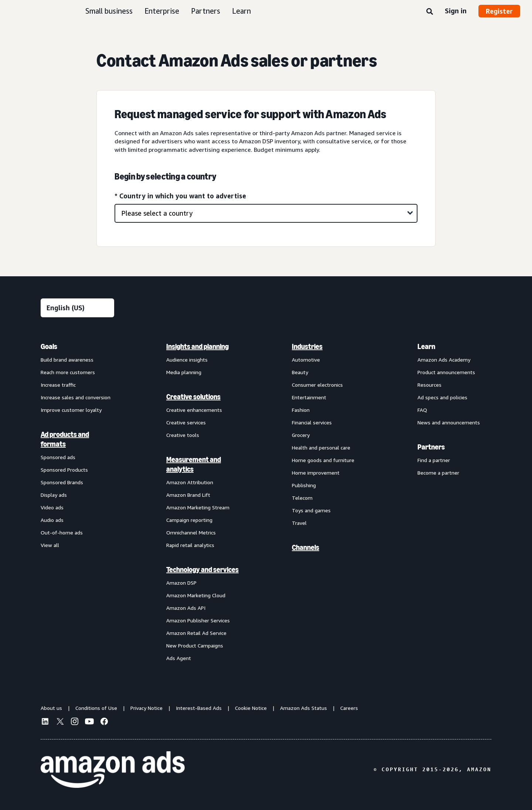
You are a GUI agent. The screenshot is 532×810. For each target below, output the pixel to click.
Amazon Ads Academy (444, 360)
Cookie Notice (251, 708)
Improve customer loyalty (71, 410)
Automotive (306, 360)
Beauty (300, 372)
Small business (109, 11)
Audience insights (187, 360)
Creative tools (183, 435)
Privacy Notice (146, 708)
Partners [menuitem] (431, 447)
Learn (241, 11)
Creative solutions (193, 397)
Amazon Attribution (190, 482)
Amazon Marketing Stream (198, 507)
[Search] (430, 12)
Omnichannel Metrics (191, 532)
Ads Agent (179, 658)
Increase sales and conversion (76, 397)
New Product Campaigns (195, 645)
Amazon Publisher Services (198, 620)
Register (499, 11)
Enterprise (162, 11)
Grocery (301, 435)
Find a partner (434, 460)
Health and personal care (321, 447)
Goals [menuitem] (49, 346)
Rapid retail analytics (190, 545)
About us (51, 708)
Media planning (184, 372)
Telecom (302, 498)
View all (50, 545)
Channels (306, 547)
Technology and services (202, 570)
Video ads (52, 507)
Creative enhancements (194, 410)
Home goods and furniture (323, 460)
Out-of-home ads (62, 532)
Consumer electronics (317, 385)
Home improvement (316, 473)
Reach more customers (68, 372)
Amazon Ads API (186, 608)
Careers (349, 708)
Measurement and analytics (194, 464)
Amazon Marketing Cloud (196, 595)
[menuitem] (78, 502)
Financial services (312, 422)
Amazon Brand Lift (188, 495)
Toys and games (311, 510)
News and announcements (449, 422)
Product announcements (446, 372)
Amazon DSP (181, 583)
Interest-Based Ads (199, 708)
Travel (299, 523)
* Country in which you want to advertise (180, 196)
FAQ (422, 410)
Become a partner (438, 473)
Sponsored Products (64, 470)
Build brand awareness (67, 360)
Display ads (54, 495)
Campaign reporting (189, 520)
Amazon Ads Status (303, 708)
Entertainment (309, 397)
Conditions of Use (96, 708)
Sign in (456, 11)
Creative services (186, 422)
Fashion (301, 410)
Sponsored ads (58, 457)
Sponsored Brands (62, 482)
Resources (429, 385)
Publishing (304, 485)
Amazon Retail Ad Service (196, 633)
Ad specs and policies (442, 397)
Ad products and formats (65, 439)
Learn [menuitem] (426, 346)
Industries (307, 346)
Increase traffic (58, 385)
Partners (206, 11)
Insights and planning (197, 346)
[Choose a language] (77, 308)
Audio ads (52, 520)
